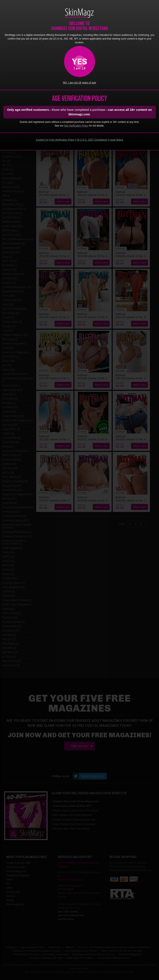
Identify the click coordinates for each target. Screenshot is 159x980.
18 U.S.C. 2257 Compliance (92, 140)
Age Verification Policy (76, 126)
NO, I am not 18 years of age (79, 83)
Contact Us (42, 140)
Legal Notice (116, 140)
